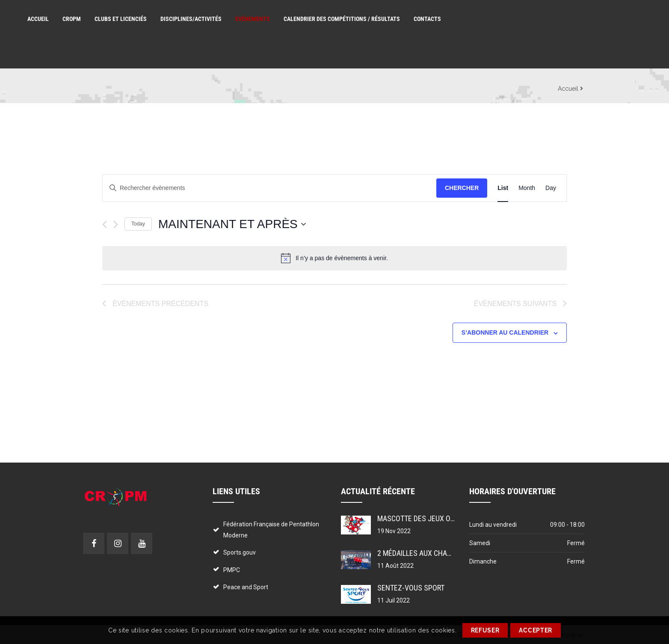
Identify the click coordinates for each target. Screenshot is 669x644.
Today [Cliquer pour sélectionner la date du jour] (138, 224)
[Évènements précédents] (105, 224)
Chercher (462, 188)
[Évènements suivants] (116, 224)
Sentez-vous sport (411, 588)
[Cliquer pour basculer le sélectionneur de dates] (232, 224)
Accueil (568, 89)
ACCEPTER (536, 630)
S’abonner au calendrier (505, 332)
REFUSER (485, 630)
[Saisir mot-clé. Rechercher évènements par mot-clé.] (269, 188)
